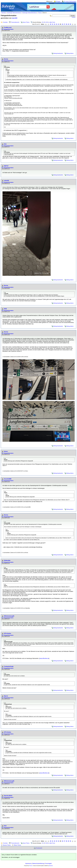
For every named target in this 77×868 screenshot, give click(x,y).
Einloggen (58, 1)
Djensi (6, 696)
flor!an (6, 59)
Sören (6, 451)
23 (56, 24)
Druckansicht (39, 848)
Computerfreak (9, 666)
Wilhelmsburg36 (9, 616)
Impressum (28, 863)
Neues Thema (26, 22)
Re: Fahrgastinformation (8, 29)
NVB (5, 309)
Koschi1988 (8, 479)
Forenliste (5, 22)
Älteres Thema (17, 845)
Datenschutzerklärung (38, 863)
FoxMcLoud (8, 27)
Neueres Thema (7, 845)
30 (70, 24)
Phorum (31, 866)
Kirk (5, 144)
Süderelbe (7, 560)
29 (68, 24)
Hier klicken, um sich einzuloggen (11, 857)
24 (58, 24)
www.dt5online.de (44, 658)
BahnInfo (51, 866)
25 (42, 22)
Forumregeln (48, 863)
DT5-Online (7, 633)
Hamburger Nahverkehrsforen (14, 13)
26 (62, 24)
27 (64, 24)
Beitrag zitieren (70, 53)
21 (52, 24)
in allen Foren (52, 22)
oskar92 (6, 181)
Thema (40, 13)
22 (54, 24)
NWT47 (6, 166)
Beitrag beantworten (58, 53)
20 (51, 24)
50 (45, 22)
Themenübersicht (15, 22)
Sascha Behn (8, 796)
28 (66, 24)
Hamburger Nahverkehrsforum (30, 13)
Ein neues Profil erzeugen (70, 1)
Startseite (4, 13)
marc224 (15, 18)
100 (47, 22)
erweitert (74, 17)
